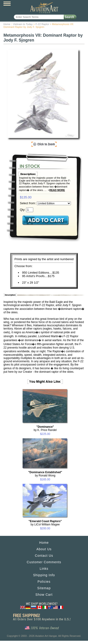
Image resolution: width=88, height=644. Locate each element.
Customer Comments (44, 562)
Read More (57, 190)
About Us (44, 549)
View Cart (81, 4)
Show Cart (44, 595)
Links (44, 569)
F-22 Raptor (42, 24)
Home (7, 24)
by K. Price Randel (45, 428)
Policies (44, 582)
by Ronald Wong (45, 474)
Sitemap (44, 588)
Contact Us (44, 556)
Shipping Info (44, 575)
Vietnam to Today (23, 24)
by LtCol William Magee (45, 523)
